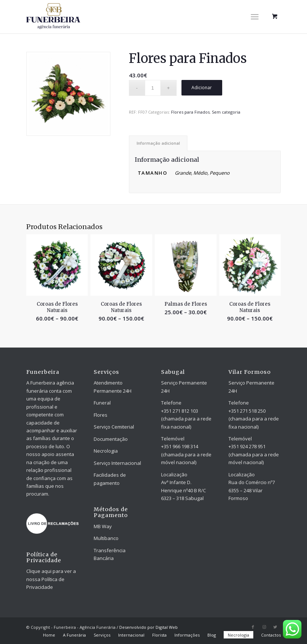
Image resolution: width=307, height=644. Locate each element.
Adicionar (202, 88)
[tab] (158, 143)
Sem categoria (226, 112)
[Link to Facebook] (253, 627)
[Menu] (255, 17)
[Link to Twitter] (275, 627)
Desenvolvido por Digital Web (149, 627)
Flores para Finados (190, 112)
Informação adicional (158, 143)
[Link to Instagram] (264, 627)
